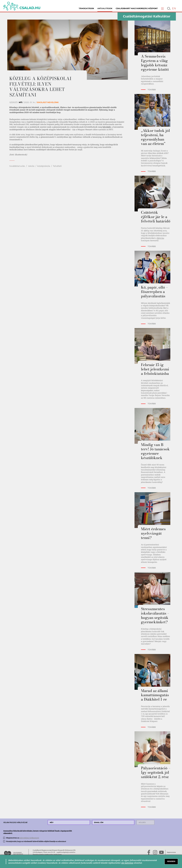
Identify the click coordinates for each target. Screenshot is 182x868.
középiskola (44, 166)
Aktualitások (105, 8)
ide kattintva (127, 863)
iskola (31, 166)
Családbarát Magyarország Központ (137, 8)
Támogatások (86, 8)
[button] (162, 8)
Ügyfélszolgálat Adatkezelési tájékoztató (47, 854)
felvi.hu (161, 238)
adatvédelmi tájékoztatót (29, 838)
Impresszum (171, 852)
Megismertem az (23, 838)
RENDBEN (171, 861)
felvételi (57, 166)
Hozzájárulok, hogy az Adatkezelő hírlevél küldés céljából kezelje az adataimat (36, 841)
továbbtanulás (17, 166)
